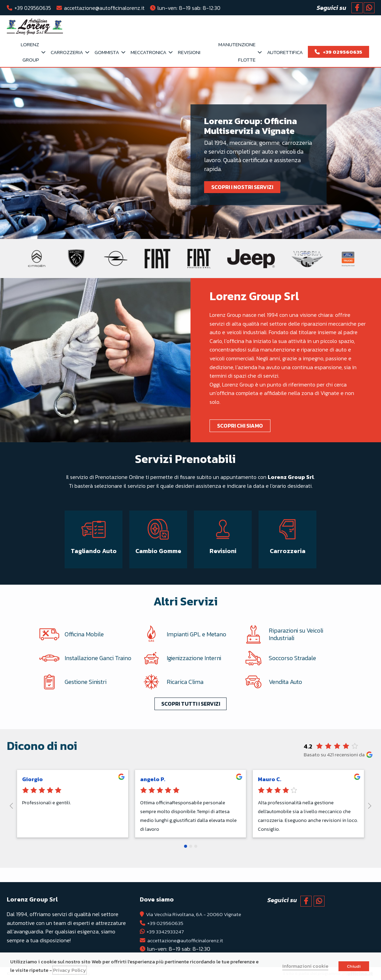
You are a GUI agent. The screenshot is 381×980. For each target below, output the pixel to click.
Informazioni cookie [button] (305, 966)
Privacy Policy (70, 970)
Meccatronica (148, 52)
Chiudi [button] (354, 966)
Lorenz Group (30, 52)
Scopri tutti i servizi (191, 712)
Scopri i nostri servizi (244, 187)
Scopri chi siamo (241, 426)
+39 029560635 (33, 8)
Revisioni (189, 52)
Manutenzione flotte (237, 52)
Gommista (107, 52)
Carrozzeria (67, 52)
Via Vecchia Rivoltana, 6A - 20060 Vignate (194, 914)
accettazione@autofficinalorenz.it (104, 8)
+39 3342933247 (162, 931)
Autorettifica (285, 52)
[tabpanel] (190, 153)
